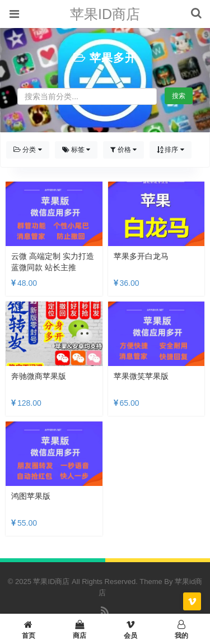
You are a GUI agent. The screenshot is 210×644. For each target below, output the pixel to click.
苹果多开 (113, 58)
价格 (123, 150)
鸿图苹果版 (31, 496)
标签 (76, 150)
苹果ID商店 (105, 14)
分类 (28, 150)
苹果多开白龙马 (141, 256)
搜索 (179, 96)
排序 (171, 150)
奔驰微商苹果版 (39, 376)
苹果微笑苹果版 (141, 376)
